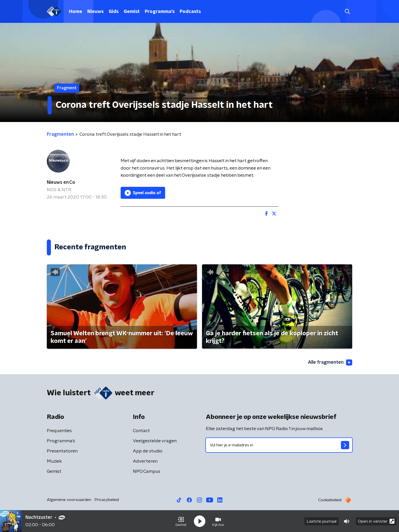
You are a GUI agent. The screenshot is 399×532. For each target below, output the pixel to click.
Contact (141, 431)
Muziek (54, 461)
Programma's (160, 12)
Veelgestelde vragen (155, 441)
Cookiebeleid (330, 500)
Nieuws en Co (61, 183)
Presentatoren (62, 451)
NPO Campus (147, 472)
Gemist (132, 12)
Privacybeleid (107, 500)
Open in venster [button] (376, 521)
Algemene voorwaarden (69, 500)
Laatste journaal (322, 521)
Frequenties (59, 431)
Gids (114, 12)
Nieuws (95, 12)
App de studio (148, 451)
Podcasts (190, 12)
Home (76, 12)
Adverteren (145, 461)
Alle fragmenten (330, 362)
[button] (181, 521)
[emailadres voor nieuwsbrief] (279, 445)
